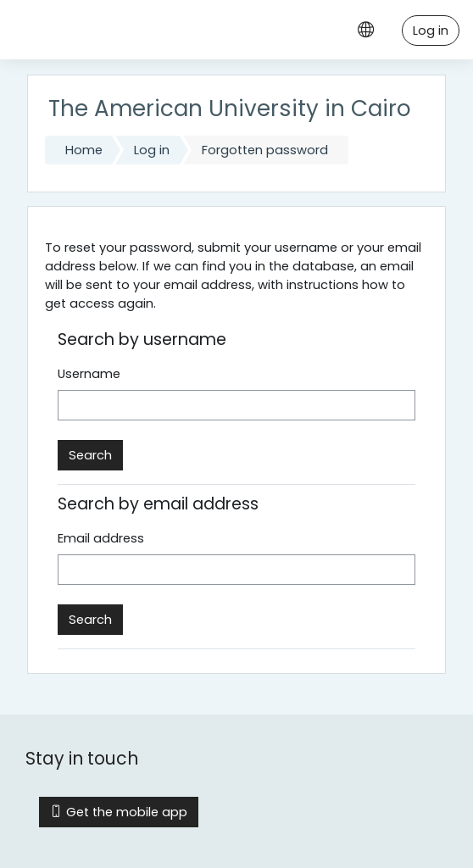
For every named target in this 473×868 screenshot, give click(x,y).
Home (84, 150)
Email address (101, 538)
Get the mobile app (119, 812)
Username (89, 374)
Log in (431, 31)
